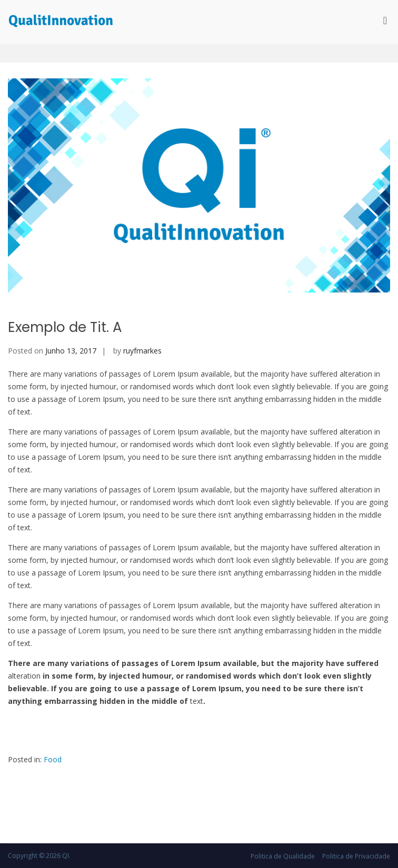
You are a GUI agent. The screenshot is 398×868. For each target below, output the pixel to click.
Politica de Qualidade (283, 856)
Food (53, 759)
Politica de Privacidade (356, 856)
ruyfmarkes (142, 351)
